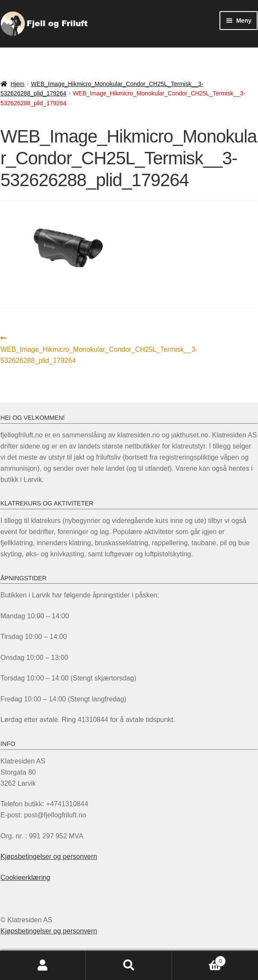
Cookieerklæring (25, 878)
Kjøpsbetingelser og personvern (49, 857)
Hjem (18, 84)
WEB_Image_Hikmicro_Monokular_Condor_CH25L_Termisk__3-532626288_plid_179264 (99, 349)
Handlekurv (199, 960)
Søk (129, 965)
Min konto (43, 965)
